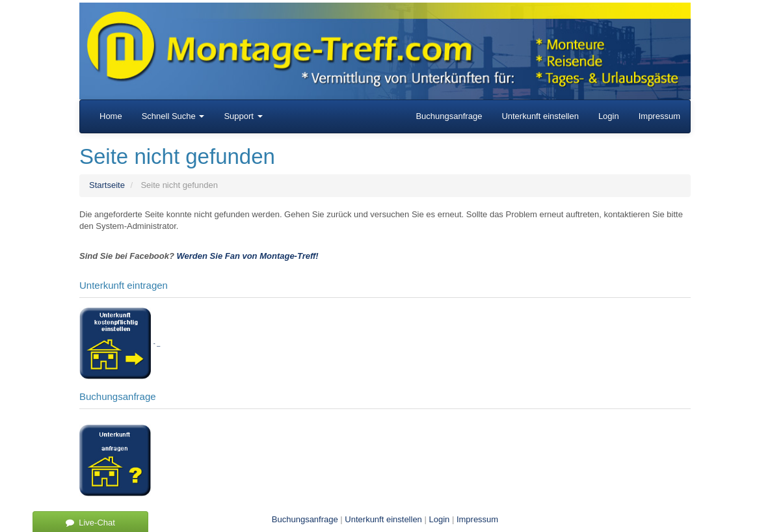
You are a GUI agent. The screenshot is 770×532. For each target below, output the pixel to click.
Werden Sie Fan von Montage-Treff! (248, 256)
